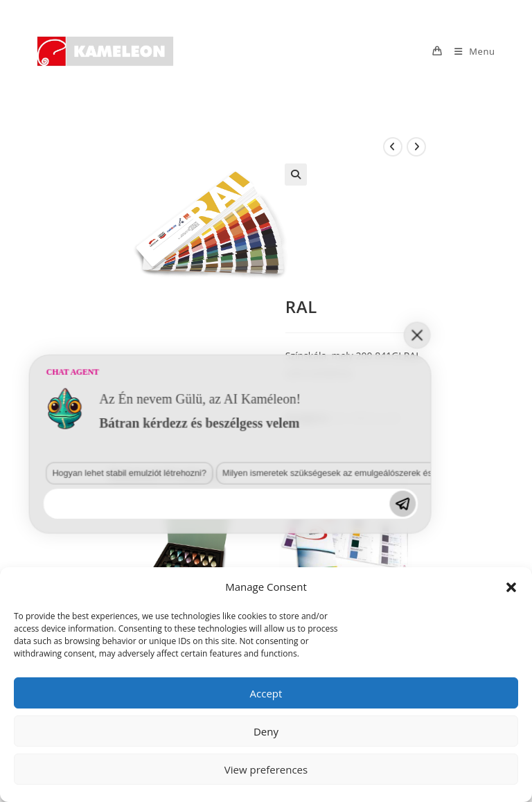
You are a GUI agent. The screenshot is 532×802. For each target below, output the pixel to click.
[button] (511, 587)
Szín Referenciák (366, 418)
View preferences (266, 769)
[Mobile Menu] (470, 51)
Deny (266, 731)
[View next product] (416, 147)
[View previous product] (393, 147)
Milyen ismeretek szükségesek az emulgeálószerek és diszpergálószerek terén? (190, 647)
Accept (266, 693)
